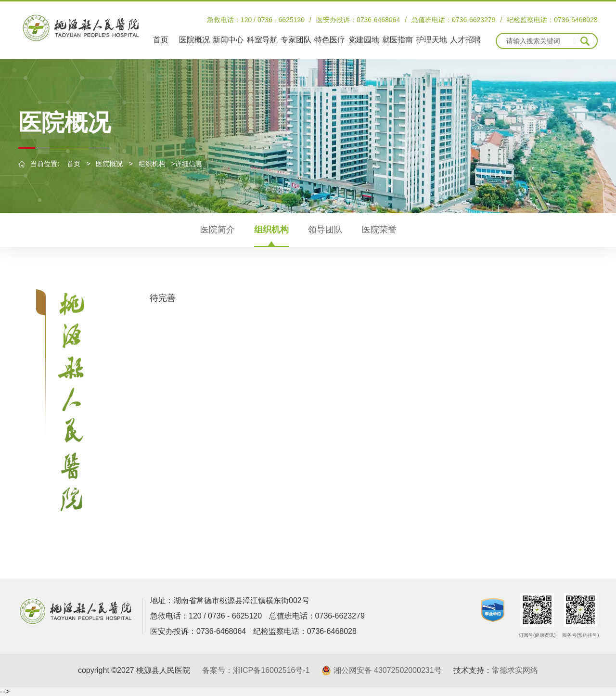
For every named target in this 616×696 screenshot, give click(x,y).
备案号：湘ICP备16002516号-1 (256, 670)
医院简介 (218, 230)
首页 (74, 164)
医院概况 (109, 164)
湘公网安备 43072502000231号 (388, 670)
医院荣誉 (379, 230)
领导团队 (325, 230)
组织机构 (152, 164)
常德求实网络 (515, 670)
